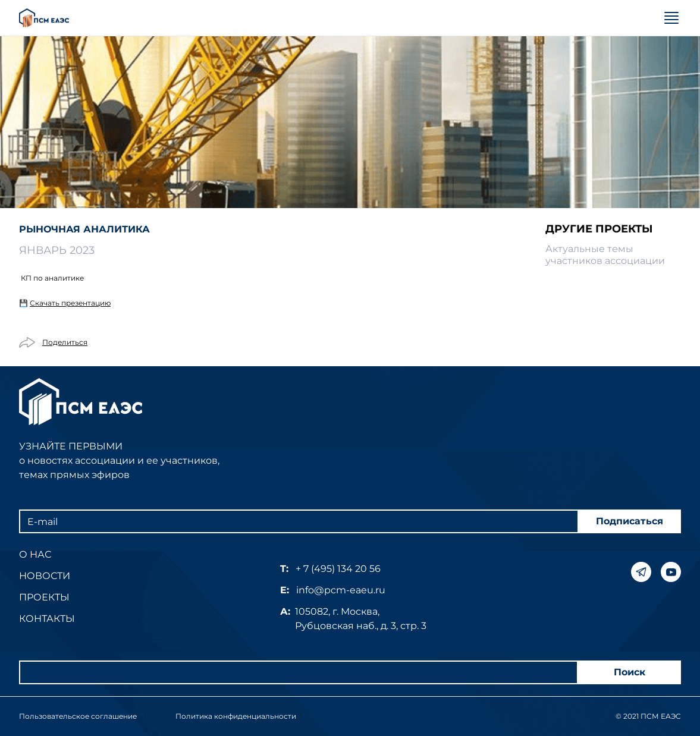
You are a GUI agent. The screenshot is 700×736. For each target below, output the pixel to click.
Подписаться (630, 521)
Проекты (44, 597)
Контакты (47, 619)
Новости (45, 576)
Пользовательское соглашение (78, 716)
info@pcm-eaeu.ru (341, 590)
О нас (35, 554)
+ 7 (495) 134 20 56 (338, 569)
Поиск (630, 672)
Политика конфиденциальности (236, 716)
